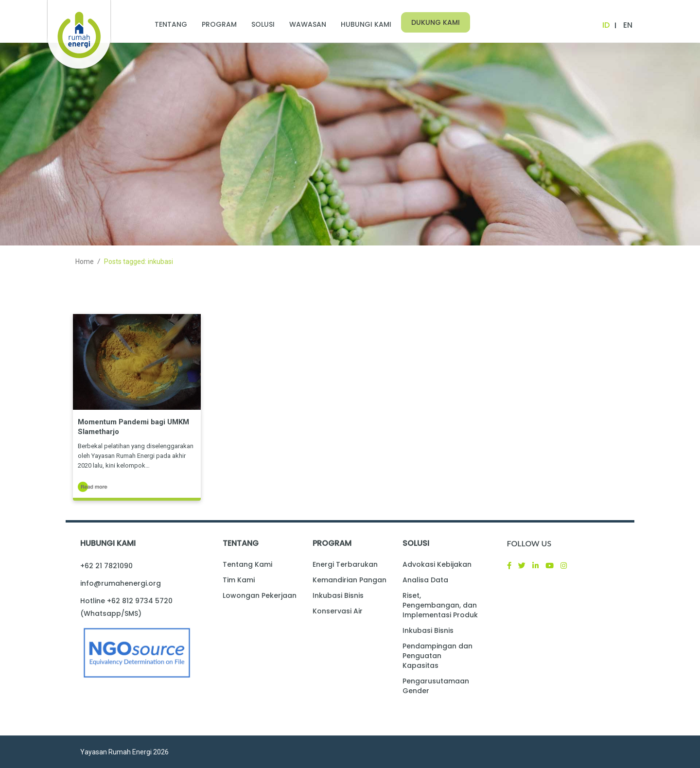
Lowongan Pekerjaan (260, 595)
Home (85, 262)
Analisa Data (425, 580)
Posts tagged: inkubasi (139, 262)
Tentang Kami (247, 564)
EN (628, 25)
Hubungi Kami (366, 24)
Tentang (171, 24)
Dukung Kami (436, 22)
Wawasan (308, 24)
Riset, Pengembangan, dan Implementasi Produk (440, 605)
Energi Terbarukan (345, 564)
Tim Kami (239, 580)
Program (219, 24)
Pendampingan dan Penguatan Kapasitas (437, 656)
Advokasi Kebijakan (437, 564)
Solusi (263, 24)
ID (606, 25)
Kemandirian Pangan (350, 580)
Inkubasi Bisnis (338, 595)
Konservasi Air (338, 611)
